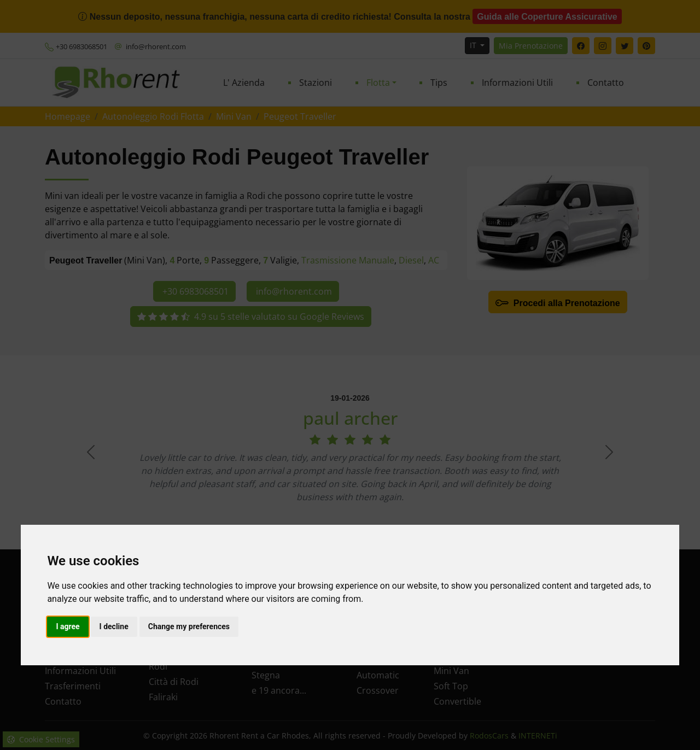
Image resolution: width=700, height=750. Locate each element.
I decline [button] (114, 626)
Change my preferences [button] (189, 626)
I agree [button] (68, 626)
